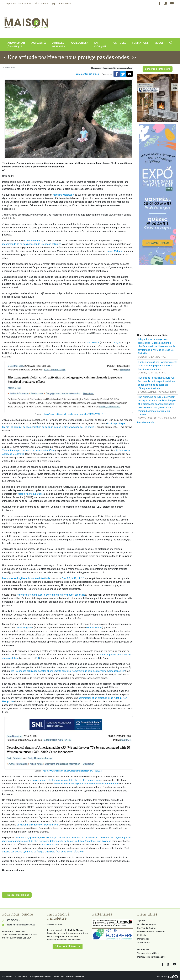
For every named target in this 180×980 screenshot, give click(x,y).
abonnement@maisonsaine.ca (21, 925)
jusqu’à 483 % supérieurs (31, 494)
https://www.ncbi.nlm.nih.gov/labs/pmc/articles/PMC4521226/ (73, 771)
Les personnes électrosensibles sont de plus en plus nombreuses (66, 780)
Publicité (142, 935)
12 (83, 578)
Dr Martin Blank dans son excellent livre (37, 825)
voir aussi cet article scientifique (38, 450)
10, (75, 578)
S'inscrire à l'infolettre (158, 69)
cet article (80, 595)
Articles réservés (59, 45)
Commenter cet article (88, 74)
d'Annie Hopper (94, 628)
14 (38, 658)
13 (32, 658)
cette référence (75, 852)
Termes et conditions (148, 953)
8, (70, 578)
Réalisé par (162, 977)
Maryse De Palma (146, 928)
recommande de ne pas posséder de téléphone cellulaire (32, 244)
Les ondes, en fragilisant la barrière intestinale (26, 578)
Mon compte (41, 3)
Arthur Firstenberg (34, 241)
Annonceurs (144, 942)
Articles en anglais (147, 924)
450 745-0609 (13, 920)
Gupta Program (24, 628)
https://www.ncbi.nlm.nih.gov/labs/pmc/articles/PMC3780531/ (73, 414)
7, (68, 578)
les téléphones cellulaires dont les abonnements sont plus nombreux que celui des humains (59, 671)
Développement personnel (151, 931)
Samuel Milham (114, 251)
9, (72, 578)
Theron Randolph (11, 450)
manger (63, 195)
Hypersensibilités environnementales (117, 68)
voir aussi (69, 595)
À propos (142, 921)
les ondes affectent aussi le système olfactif (40, 595)
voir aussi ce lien (116, 671)
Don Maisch (93, 343)
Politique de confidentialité (151, 957)
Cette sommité (50, 845)
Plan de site (143, 950)
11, (79, 578)
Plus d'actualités (146, 422)
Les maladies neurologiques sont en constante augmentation (86, 784)
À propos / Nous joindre (19, 3)
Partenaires (143, 939)
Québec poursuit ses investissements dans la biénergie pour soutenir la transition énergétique (158, 366)
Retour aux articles (17, 895)
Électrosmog (96, 68)
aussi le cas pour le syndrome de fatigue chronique (29, 852)
